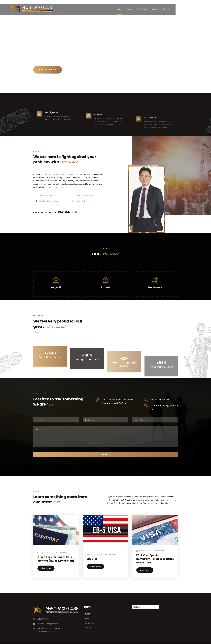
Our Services (142, 9)
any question (50, 212)
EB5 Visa (92, 559)
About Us (129, 9)
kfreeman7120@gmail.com (165, 407)
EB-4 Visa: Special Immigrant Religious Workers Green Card (155, 559)
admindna (62, 553)
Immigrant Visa (46, 195)
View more (46, 568)
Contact (155, 9)
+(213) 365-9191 (160, 399)
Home (120, 9)
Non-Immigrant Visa (48, 201)
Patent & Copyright (84, 195)
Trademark (80, 201)
